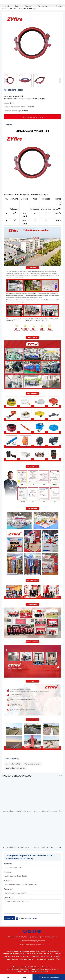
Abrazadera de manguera (16, 768)
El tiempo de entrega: (13, 111)
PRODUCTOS (15, 8)
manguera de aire (27, 959)
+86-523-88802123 (38, 945)
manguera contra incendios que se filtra (23, 951)
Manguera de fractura (40, 956)
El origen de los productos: (14, 107)
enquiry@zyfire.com (36, 941)
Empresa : (8, 889)
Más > (61, 776)
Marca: (7, 103)
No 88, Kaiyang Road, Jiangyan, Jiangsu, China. (38, 937)
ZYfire (58, 959)
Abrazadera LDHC (13, 764)
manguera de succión (45, 959)
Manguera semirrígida (50, 951)
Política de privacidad (28, 919)
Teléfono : (8, 872)
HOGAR (5, 8)
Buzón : (8, 881)
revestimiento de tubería (42, 954)
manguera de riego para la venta (17, 954)
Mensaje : (9, 898)
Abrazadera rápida (30, 8)
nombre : (8, 864)
